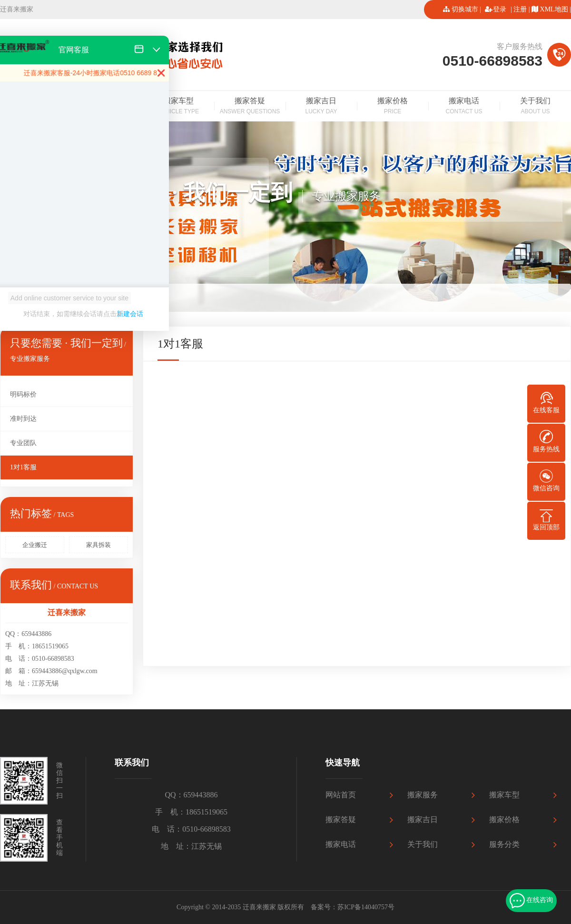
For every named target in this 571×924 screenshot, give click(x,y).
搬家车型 (178, 107)
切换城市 (465, 9)
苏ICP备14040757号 (366, 907)
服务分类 (504, 844)
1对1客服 (23, 467)
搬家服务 (423, 795)
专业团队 (23, 443)
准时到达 (23, 419)
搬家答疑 (250, 107)
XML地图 (554, 9)
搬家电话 (464, 107)
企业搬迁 (35, 545)
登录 (500, 9)
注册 (520, 9)
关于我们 (535, 107)
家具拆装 (98, 545)
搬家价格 (393, 107)
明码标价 (23, 394)
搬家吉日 (321, 107)
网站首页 (341, 795)
